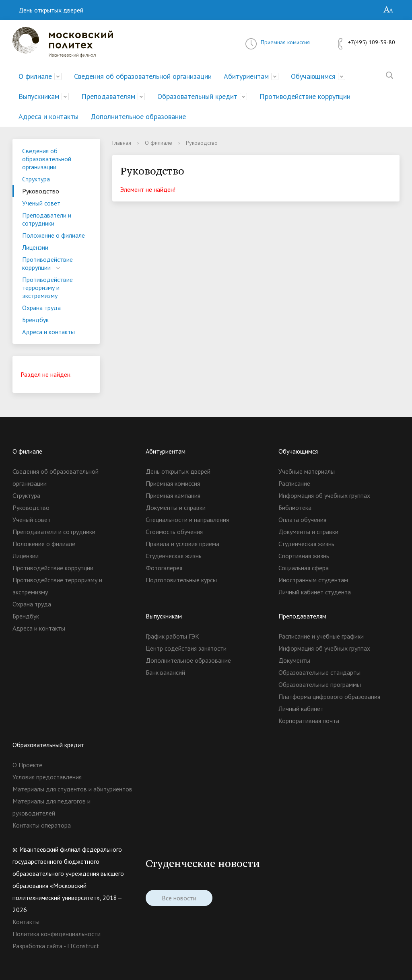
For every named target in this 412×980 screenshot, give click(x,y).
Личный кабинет (301, 709)
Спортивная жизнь (304, 556)
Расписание (294, 483)
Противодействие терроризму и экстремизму (47, 288)
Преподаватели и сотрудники (47, 219)
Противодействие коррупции (305, 96)
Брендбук (35, 320)
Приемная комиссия (285, 42)
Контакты (26, 922)
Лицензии (35, 247)
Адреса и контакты (48, 116)
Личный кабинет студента (315, 592)
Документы (294, 660)
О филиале (35, 76)
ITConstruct (83, 946)
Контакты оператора (42, 825)
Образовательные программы (320, 684)
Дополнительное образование (138, 116)
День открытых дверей (51, 10)
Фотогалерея (164, 568)
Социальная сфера (304, 568)
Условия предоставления (47, 777)
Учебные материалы (307, 471)
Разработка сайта (37, 946)
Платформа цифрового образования (329, 696)
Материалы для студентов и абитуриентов (72, 789)
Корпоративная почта (309, 721)
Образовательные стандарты (319, 672)
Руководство (41, 191)
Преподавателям (108, 96)
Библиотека (295, 507)
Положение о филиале (54, 235)
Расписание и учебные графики (321, 636)
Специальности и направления (187, 520)
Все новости (179, 898)
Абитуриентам (246, 76)
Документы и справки (176, 507)
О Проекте (27, 765)
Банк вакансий (165, 672)
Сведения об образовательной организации (143, 76)
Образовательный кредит (197, 96)
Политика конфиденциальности (57, 934)
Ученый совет (41, 203)
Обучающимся (313, 76)
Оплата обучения (302, 520)
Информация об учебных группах (324, 495)
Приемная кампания (173, 495)
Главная (122, 143)
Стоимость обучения (174, 532)
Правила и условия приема (182, 544)
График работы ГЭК (172, 636)
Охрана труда (41, 308)
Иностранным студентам (313, 580)
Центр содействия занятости (186, 648)
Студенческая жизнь (174, 556)
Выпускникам (39, 96)
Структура (36, 179)
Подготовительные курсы (181, 580)
